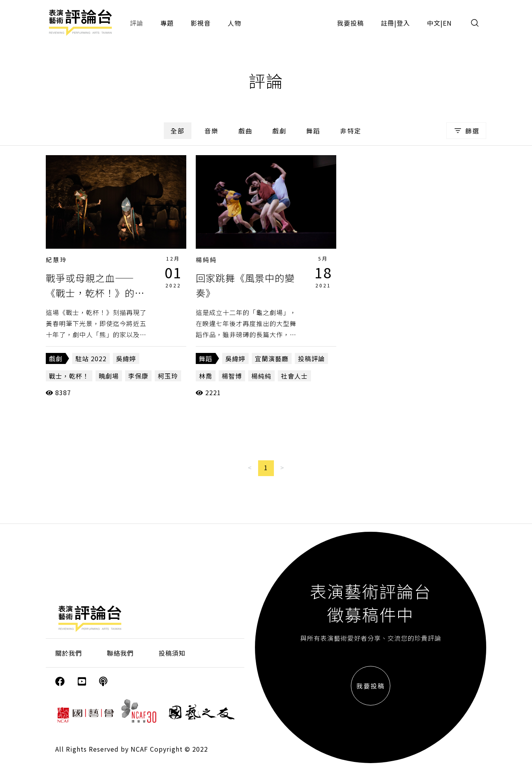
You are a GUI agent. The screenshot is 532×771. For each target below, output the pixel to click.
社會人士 (294, 376)
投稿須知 (172, 653)
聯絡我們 (120, 653)
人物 (234, 23)
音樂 (212, 131)
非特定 (351, 131)
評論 (137, 23)
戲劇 (279, 131)
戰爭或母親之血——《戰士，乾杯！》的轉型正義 (95, 293)
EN (447, 23)
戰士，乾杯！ (69, 376)
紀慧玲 (56, 260)
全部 (178, 131)
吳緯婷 (126, 358)
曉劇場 (109, 376)
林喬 (206, 376)
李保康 (138, 376)
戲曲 (245, 131)
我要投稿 (350, 23)
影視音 (201, 23)
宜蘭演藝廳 (272, 358)
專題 (167, 23)
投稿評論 (311, 358)
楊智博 (232, 376)
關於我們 (69, 653)
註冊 (388, 23)
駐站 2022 (91, 358)
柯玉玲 (168, 376)
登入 (403, 23)
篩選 (466, 131)
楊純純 (206, 260)
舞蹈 (313, 131)
